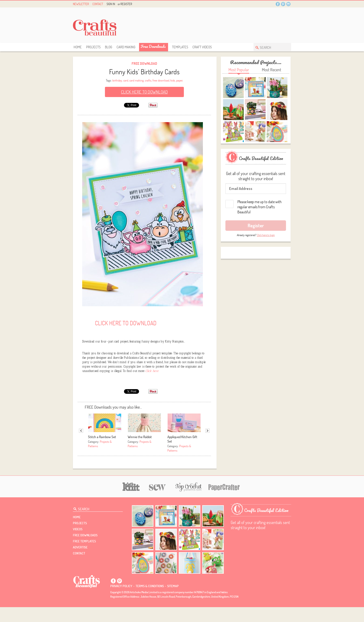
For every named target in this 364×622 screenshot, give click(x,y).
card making (136, 80)
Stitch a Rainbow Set (102, 452)
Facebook (278, 4)
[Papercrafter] (224, 502)
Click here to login (266, 235)
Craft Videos (202, 47)
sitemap (173, 601)
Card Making (126, 47)
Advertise (80, 562)
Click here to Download (144, 92)
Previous (81, 445)
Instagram (288, 4)
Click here (152, 386)
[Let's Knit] (131, 501)
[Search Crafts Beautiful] (270, 47)
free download (161, 80)
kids (173, 80)
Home (78, 47)
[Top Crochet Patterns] (188, 502)
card (126, 80)
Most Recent (271, 70)
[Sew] (158, 502)
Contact (98, 4)
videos (78, 544)
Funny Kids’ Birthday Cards (144, 72)
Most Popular (239, 70)
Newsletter (81, 4)
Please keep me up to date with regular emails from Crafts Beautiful (260, 207)
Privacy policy (121, 601)
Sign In (111, 4)
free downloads (153, 46)
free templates (84, 556)
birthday (117, 80)
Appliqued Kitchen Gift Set (182, 454)
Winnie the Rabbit (140, 452)
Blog (109, 47)
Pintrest (283, 4)
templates (180, 47)
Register (126, 4)
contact (79, 568)
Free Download (144, 64)
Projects (93, 47)
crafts (148, 80)
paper (179, 80)
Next (208, 445)
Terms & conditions (150, 601)
